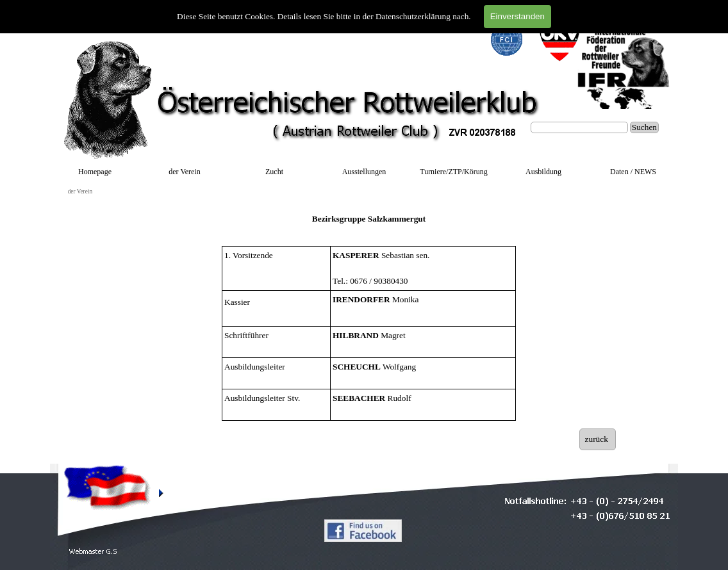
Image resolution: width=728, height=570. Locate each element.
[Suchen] (579, 127)
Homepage (95, 172)
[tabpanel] (369, 219)
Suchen (644, 127)
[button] (93, 552)
